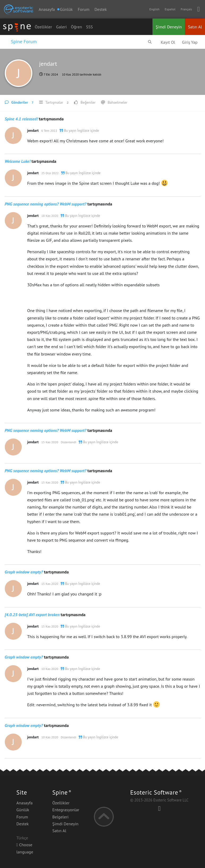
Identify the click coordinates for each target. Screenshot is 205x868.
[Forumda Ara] (150, 42)
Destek (101, 9)
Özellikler (43, 27)
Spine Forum (24, 41)
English (154, 9)
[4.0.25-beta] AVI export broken (32, 615)
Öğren (76, 27)
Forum (84, 9)
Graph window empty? (24, 572)
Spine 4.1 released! (21, 119)
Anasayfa (47, 9)
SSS (90, 27)
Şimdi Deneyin (169, 27)
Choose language (25, 848)
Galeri (62, 27)
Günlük (23, 810)
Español (170, 9)
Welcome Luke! (18, 161)
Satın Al (195, 27)
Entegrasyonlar (66, 810)
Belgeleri (60, 817)
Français (186, 9)
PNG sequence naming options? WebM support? (46, 204)
